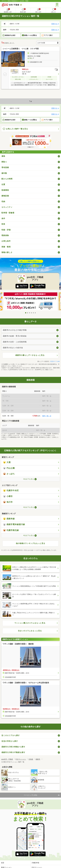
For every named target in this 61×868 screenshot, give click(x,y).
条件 (3, 218)
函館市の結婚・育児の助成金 (15, 336)
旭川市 (8, 502)
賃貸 (3, 863)
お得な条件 (6, 241)
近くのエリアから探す (11, 735)
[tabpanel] (30, 302)
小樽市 (8, 496)
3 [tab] (30, 313)
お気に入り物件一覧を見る (15, 129)
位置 (3, 184)
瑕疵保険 (5, 235)
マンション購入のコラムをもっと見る (30, 623)
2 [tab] (28, 313)
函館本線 (9, 519)
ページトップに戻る (30, 795)
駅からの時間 (7, 179)
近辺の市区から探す (10, 741)
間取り (4, 162)
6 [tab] (35, 313)
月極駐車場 (35, 863)
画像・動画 (6, 247)
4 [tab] (31, 313)
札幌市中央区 (11, 490)
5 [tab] (33, 313)
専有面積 (5, 167)
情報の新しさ (7, 252)
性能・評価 (6, 230)
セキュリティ (7, 207)
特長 (3, 224)
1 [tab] (26, 313)
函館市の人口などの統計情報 (15, 330)
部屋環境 (5, 190)
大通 (7, 462)
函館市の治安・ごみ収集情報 (15, 342)
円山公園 (9, 468)
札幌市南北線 (11, 530)
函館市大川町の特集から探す (13, 747)
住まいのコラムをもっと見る (30, 631)
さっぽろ (9, 474)
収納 (3, 201)
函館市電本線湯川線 (14, 524)
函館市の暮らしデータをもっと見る (30, 355)
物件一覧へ (46, 416)
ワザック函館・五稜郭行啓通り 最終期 (18, 644)
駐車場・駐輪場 (8, 213)
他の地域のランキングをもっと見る (30, 543)
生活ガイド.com (55, 361)
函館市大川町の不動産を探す (13, 752)
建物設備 (5, 196)
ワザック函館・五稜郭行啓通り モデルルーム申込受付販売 (26, 683)
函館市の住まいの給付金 (13, 348)
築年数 (4, 173)
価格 (3, 156)
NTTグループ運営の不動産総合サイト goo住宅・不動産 (15, 1)
